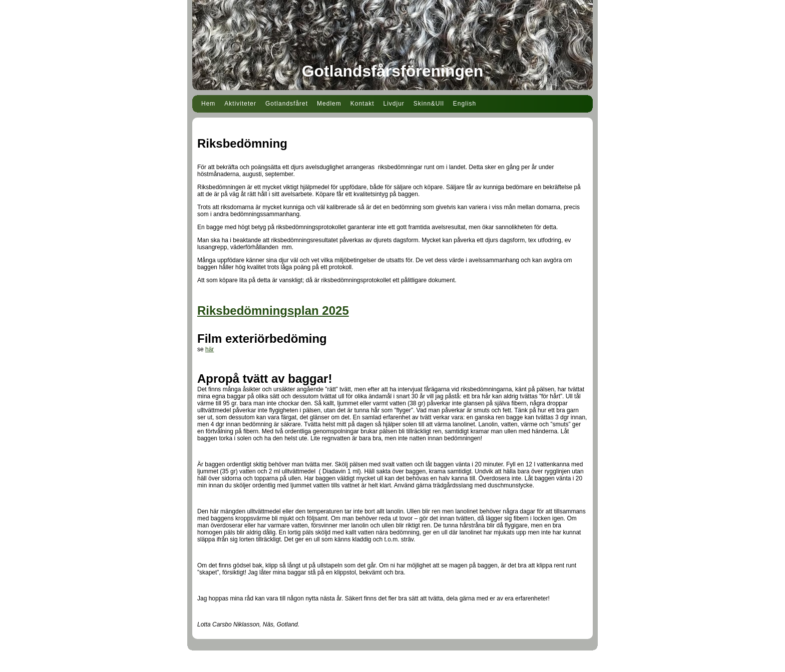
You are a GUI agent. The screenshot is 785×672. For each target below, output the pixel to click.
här (210, 349)
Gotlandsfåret (287, 104)
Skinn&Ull (429, 104)
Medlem (329, 104)
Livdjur (394, 104)
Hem (208, 104)
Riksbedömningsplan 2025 (273, 310)
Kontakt (362, 104)
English (465, 104)
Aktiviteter (240, 104)
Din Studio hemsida (392, 666)
